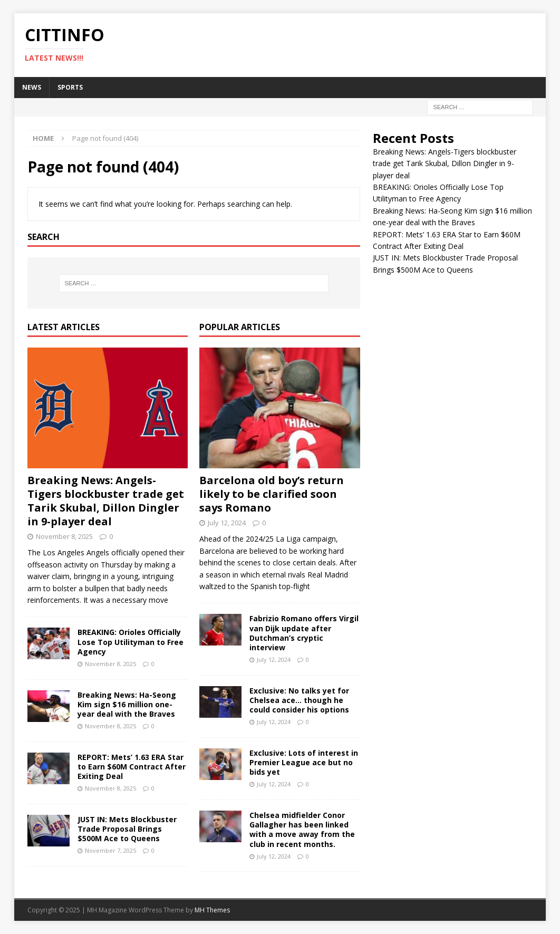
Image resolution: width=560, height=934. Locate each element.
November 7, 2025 (110, 850)
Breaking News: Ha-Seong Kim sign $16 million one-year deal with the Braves (127, 704)
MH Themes (212, 910)
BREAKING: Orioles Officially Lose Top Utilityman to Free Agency (131, 642)
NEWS (32, 87)
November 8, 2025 (64, 536)
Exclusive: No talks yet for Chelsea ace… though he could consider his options (299, 700)
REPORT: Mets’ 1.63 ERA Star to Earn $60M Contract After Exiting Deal (132, 767)
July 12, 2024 (227, 523)
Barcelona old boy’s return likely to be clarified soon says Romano (272, 494)
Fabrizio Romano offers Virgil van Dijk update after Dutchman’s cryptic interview (304, 633)
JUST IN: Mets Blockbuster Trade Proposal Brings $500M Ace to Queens (127, 829)
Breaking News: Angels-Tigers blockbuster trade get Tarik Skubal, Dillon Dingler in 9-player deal (106, 501)
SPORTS (70, 87)
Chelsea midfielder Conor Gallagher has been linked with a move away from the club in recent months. (302, 830)
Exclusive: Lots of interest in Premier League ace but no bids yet (304, 762)
